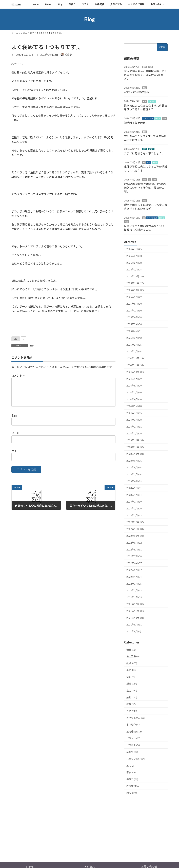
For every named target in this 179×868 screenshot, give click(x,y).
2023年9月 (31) (134, 461)
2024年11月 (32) (135, 365)
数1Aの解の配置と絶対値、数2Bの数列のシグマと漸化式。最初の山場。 (145, 188)
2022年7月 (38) (134, 556)
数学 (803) (132, 663)
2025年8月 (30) (134, 304)
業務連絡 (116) (134, 731)
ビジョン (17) (133, 738)
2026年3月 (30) (134, 256)
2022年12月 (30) (135, 522)
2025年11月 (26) (135, 283)
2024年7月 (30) (134, 392)
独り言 (158, 118)
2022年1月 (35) (134, 597)
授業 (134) (132, 684)
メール (15, 439)
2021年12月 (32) (135, 604)
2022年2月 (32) (134, 590)
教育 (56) (131, 704)
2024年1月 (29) (134, 433)
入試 (150, 67)
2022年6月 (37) (134, 563)
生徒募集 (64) (133, 656)
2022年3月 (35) (134, 584)
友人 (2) (130, 765)
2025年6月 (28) (134, 317)
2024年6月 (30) (134, 399)
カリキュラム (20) (136, 718)
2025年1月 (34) (134, 351)
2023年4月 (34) (134, 495)
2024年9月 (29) (134, 379)
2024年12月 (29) (135, 358)
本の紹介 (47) (133, 725)
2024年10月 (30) (135, 372)
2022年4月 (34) (134, 577)
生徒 (149, 162)
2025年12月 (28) (135, 276)
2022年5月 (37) (134, 570)
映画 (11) (131, 649)
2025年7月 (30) (134, 310)
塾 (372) (131, 677)
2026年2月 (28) (134, 263)
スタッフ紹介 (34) (136, 759)
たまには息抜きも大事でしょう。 (144, 153)
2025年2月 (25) (134, 345)
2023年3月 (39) (134, 502)
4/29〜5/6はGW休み (137, 92)
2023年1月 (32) (134, 515)
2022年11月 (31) (135, 529)
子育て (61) (132, 779)
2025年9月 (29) (134, 297)
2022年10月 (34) (135, 536)
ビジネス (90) (133, 745)
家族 (145, 149)
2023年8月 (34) (134, 467)
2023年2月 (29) (134, 509)
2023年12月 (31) (135, 440)
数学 (32, 346)
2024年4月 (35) (134, 413)
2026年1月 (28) (134, 270)
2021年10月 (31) (135, 618)
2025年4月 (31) (134, 331)
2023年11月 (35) (135, 447)
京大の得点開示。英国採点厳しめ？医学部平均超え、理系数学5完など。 (146, 75)
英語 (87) (131, 670)
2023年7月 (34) (134, 474)
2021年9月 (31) (134, 625)
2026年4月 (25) (134, 249)
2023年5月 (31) (134, 488)
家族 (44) (131, 772)
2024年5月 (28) (134, 406)
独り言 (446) (133, 786)
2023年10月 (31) (135, 454)
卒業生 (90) (132, 752)
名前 (14, 421)
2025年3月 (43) (134, 338)
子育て (151, 149)
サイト (15, 456)
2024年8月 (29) (134, 386)
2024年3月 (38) (134, 420)
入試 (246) (132, 711)
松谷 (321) (132, 793)
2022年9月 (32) (134, 543)
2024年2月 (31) (134, 427)
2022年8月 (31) (134, 549)
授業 (154, 180)
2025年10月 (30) (135, 290)
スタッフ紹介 (148, 118)
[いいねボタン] (16, 339)
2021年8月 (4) (134, 631)
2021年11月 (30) (135, 611)
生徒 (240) (132, 690)
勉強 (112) (132, 697)
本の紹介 (152, 101)
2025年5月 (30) (134, 324)
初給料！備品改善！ (136, 123)
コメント (18, 375)
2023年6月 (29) (134, 481)
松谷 (164, 118)
